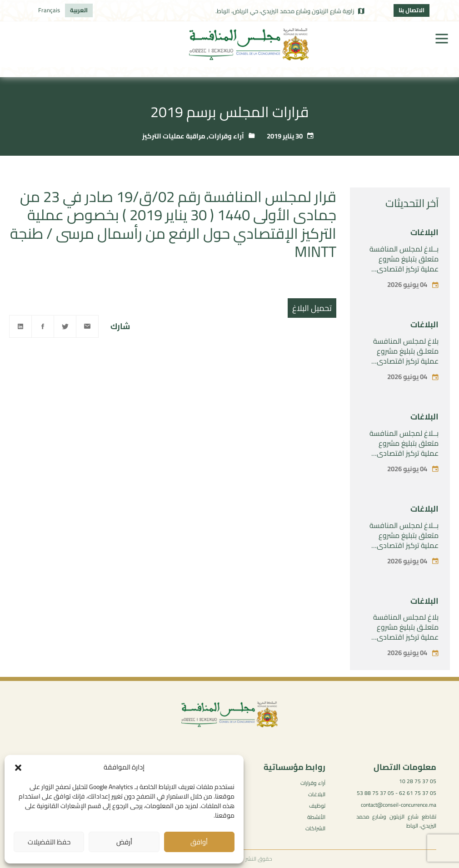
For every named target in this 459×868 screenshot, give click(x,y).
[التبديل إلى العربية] (79, 10)
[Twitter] (65, 326)
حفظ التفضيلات (49, 842)
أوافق (199, 842)
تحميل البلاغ (312, 308)
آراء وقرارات (226, 136)
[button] (18, 768)
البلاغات (424, 232)
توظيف (317, 806)
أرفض (124, 842)
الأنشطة (316, 817)
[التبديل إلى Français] (49, 10)
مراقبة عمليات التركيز (174, 136)
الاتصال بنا (412, 10)
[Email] (87, 326)
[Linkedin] (20, 326)
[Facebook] (43, 326)
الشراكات (315, 828)
